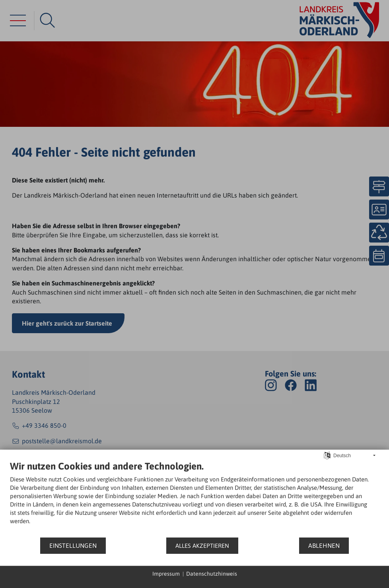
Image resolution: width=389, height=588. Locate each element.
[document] (194, 499)
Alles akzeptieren (202, 546)
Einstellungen (73, 545)
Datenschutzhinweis (212, 574)
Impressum (166, 574)
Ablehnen (324, 545)
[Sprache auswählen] (327, 455)
